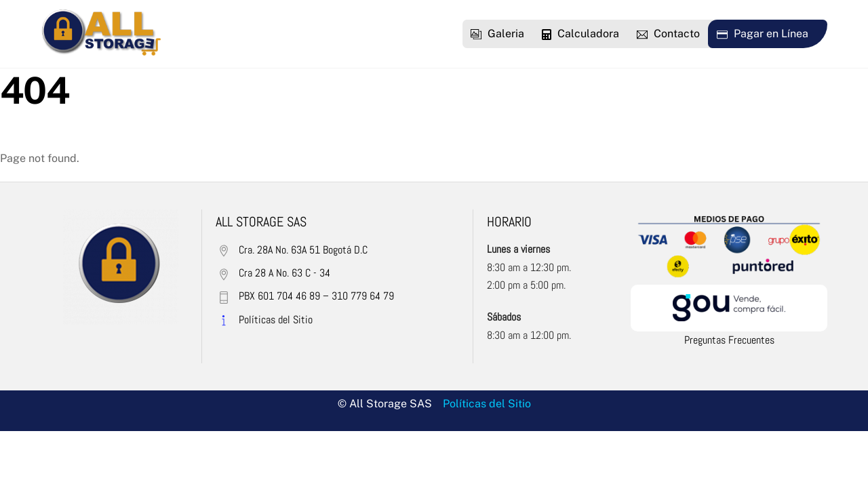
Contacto (668, 34)
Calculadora (580, 34)
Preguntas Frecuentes (729, 340)
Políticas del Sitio (487, 404)
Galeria (497, 34)
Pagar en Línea (763, 34)
